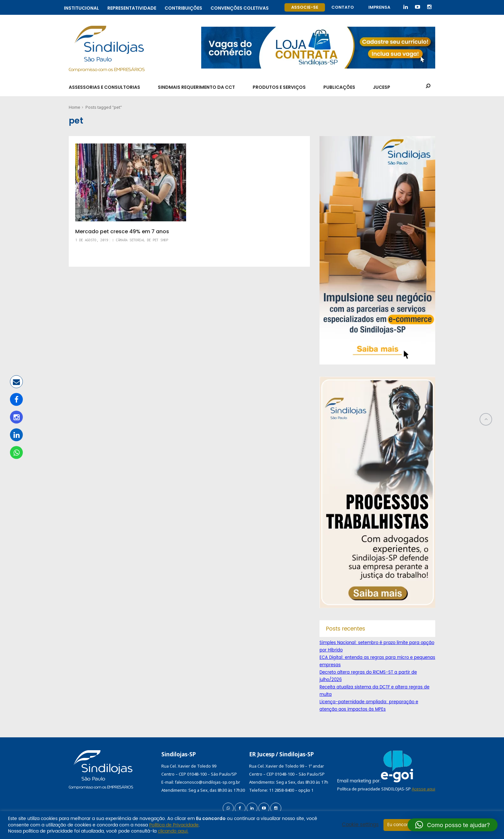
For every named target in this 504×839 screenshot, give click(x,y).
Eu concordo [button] (400, 825)
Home (75, 107)
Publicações (339, 87)
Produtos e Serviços (279, 87)
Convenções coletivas (240, 7)
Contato (343, 7)
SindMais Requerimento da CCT (196, 87)
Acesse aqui (423, 789)
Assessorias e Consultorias (104, 87)
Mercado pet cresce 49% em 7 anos (122, 231)
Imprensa (379, 7)
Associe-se (305, 7)
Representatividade (132, 7)
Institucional (81, 7)
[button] (453, 825)
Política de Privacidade (174, 825)
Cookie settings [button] (360, 825)
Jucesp (382, 87)
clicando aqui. (173, 831)
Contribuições (183, 7)
